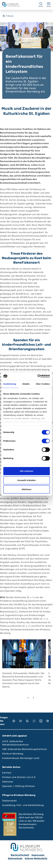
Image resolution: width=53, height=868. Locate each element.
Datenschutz (15, 858)
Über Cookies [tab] (43, 384)
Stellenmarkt (9, 801)
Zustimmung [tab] (10, 384)
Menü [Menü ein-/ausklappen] (49, 4)
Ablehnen (26, 489)
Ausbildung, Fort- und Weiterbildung (23, 805)
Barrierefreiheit (20, 855)
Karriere (7, 773)
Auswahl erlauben (27, 480)
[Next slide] (34, 698)
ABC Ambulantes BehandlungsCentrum (25, 749)
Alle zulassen (26, 471)
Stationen (8, 782)
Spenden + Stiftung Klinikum (19, 786)
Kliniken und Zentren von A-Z (19, 777)
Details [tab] (26, 384)
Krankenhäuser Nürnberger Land (21, 758)
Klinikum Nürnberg (13, 754)
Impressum (38, 855)
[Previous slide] (20, 698)
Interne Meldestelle (36, 858)
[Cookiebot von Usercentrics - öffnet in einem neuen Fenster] (38, 376)
